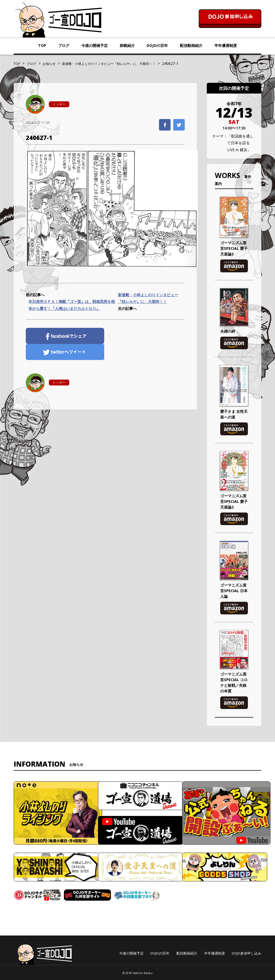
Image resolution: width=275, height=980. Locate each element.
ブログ (64, 45)
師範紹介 (127, 45)
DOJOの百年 (157, 45)
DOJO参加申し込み (247, 953)
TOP (42, 45)
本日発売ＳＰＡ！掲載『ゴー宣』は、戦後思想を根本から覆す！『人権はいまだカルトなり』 (72, 305)
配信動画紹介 (191, 45)
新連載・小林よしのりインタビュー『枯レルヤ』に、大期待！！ (148, 298)
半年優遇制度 (226, 45)
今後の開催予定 (95, 45)
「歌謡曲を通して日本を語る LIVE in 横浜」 (240, 143)
